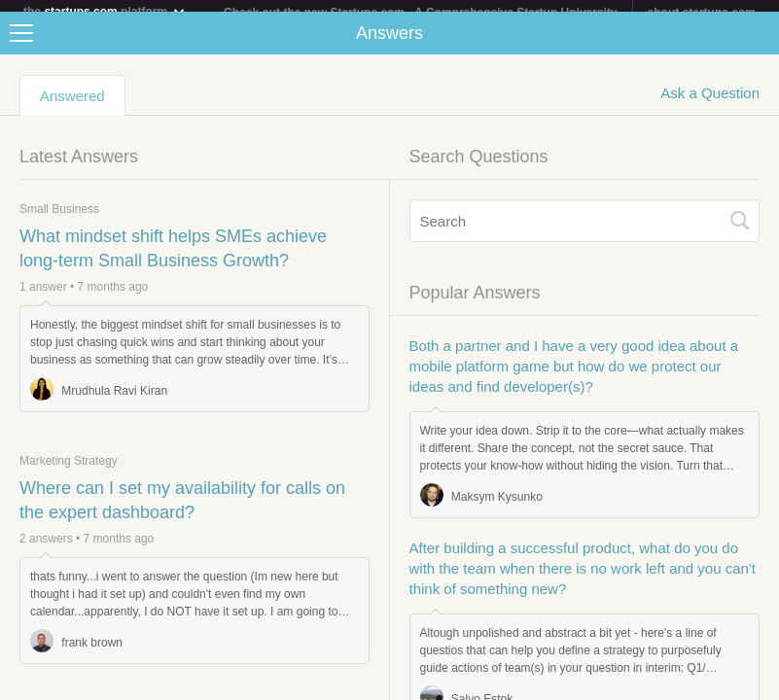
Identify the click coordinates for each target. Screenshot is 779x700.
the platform (105, 11)
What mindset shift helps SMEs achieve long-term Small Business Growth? (173, 260)
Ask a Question (710, 105)
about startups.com (702, 13)
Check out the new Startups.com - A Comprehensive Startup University (421, 13)
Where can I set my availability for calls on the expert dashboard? (182, 512)
